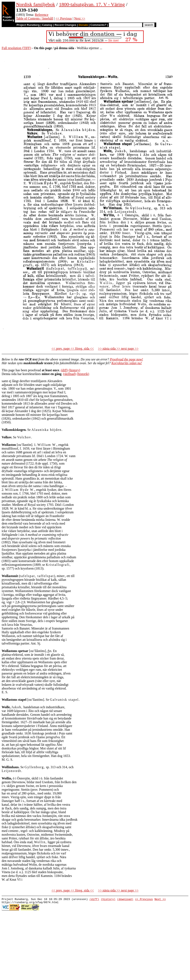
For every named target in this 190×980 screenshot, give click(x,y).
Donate (83, 25)
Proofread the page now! (126, 359)
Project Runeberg (28, 25)
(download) (125, 900)
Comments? (98, 25)
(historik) (83, 374)
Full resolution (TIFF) (16, 48)
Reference (42, 15)
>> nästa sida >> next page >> (118, 348)
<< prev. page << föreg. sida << (73, 348)
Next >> (80, 18)
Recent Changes (65, 25)
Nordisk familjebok (36, 4)
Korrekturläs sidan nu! (127, 363)
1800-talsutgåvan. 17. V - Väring (92, 4)
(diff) (64, 370)
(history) (74, 370)
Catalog (47, 25)
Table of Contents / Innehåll (35, 18)
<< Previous (64, 18)
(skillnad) (69, 374)
